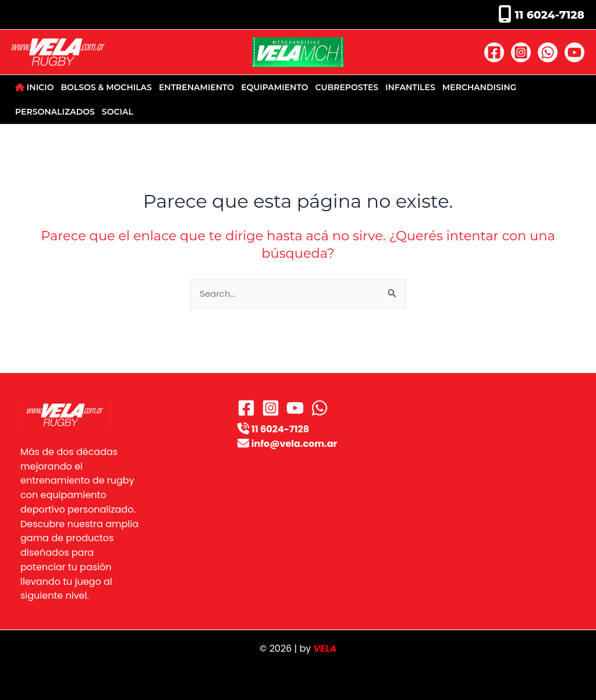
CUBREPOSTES (347, 87)
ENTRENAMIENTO (196, 87)
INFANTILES (410, 87)
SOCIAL (118, 112)
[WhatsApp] (548, 52)
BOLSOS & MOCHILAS (106, 87)
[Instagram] (521, 52)
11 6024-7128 (548, 15)
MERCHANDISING (480, 87)
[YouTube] (574, 52)
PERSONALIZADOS (55, 112)
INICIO (34, 87)
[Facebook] (494, 52)
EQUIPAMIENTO (274, 87)
